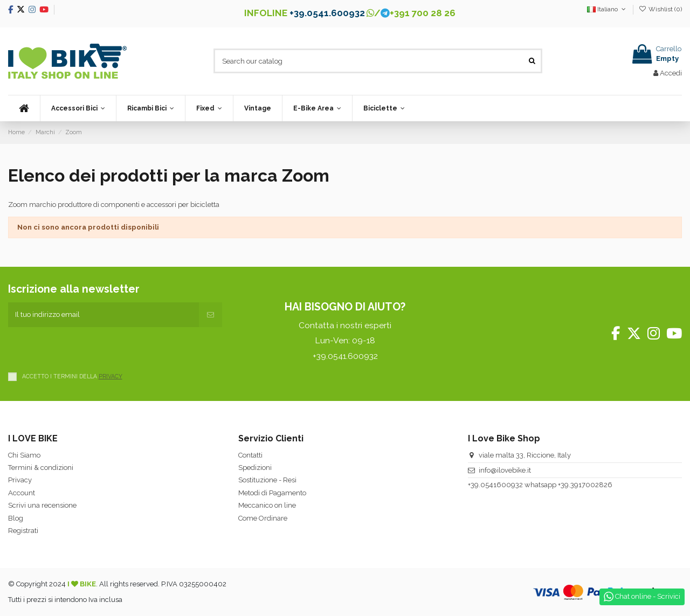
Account (22, 493)
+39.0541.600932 (327, 13)
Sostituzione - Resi (267, 480)
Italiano (607, 9)
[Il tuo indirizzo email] (103, 315)
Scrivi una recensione (42, 505)
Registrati (23, 531)
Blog (16, 518)
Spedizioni (255, 468)
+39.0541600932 (495, 485)
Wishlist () (660, 9)
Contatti (250, 455)
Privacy (20, 480)
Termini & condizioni (41, 468)
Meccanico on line (267, 505)
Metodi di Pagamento (272, 493)
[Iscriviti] (211, 315)
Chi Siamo (24, 455)
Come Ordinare (263, 518)
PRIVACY (111, 376)
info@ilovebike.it (505, 470)
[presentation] (90, 348)
